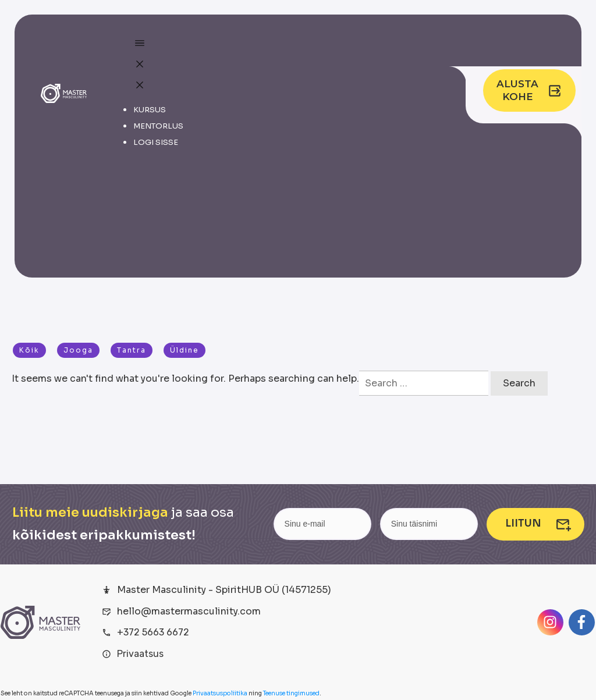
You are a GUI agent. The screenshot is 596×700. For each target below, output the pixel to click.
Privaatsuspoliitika (220, 693)
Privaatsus (140, 654)
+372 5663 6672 (153, 632)
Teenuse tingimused (291, 693)
